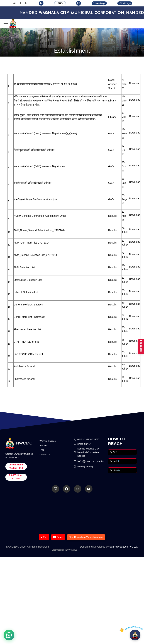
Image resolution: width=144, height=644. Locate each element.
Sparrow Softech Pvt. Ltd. (124, 547)
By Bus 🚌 (115, 470)
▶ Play (44, 537)
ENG (60, 3)
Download (135, 83)
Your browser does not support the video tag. (72, 514)
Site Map (44, 446)
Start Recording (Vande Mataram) (86, 537)
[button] (41, 3)
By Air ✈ (114, 452)
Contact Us (45, 455)
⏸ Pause (58, 537)
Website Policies (48, 441)
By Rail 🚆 (115, 461)
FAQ (42, 450)
